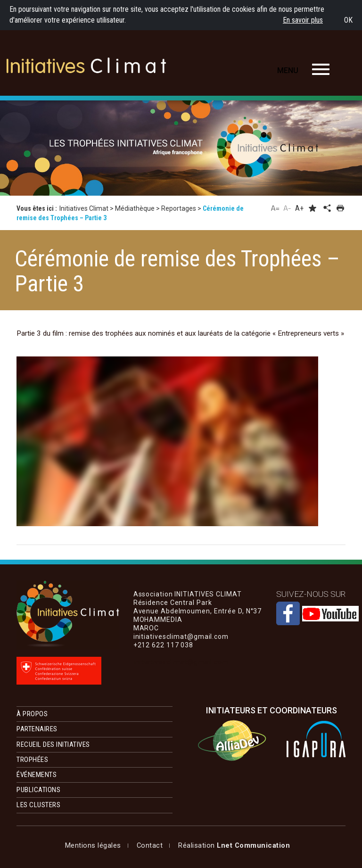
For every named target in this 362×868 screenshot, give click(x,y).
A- (287, 208)
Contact (150, 845)
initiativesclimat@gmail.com (181, 662)
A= (276, 208)
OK (348, 20)
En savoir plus (303, 20)
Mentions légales (93, 845)
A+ (299, 208)
